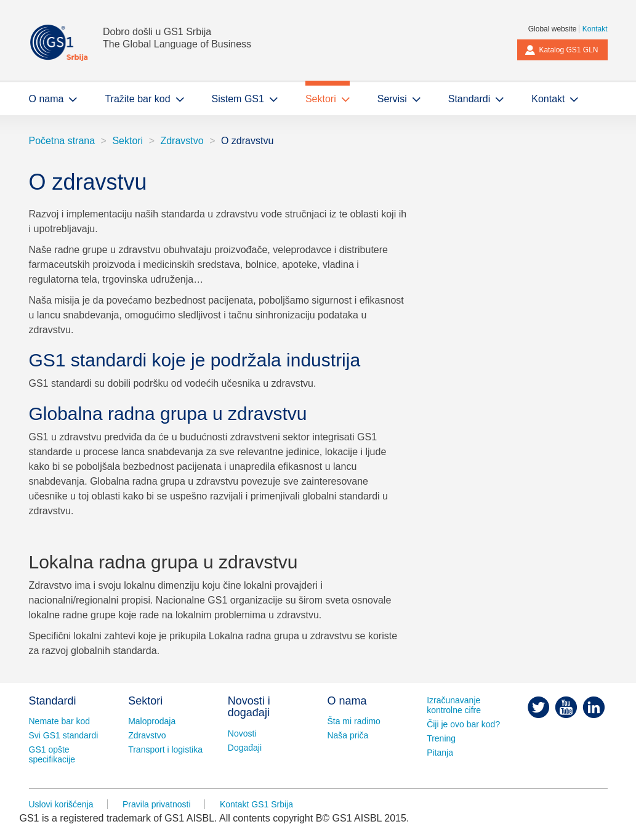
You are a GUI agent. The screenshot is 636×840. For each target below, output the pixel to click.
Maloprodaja (152, 721)
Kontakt (595, 29)
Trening (441, 738)
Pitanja (440, 753)
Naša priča (348, 735)
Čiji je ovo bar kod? (463, 724)
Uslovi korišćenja (61, 804)
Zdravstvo (182, 141)
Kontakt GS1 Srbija (256, 804)
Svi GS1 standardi (64, 735)
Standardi (53, 701)
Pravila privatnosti (157, 804)
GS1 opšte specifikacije (52, 754)
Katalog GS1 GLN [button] (561, 50)
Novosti (242, 733)
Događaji (245, 748)
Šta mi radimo (353, 721)
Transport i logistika (165, 749)
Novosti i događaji (249, 707)
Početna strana (62, 141)
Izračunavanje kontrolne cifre (454, 705)
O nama (347, 701)
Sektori (127, 141)
